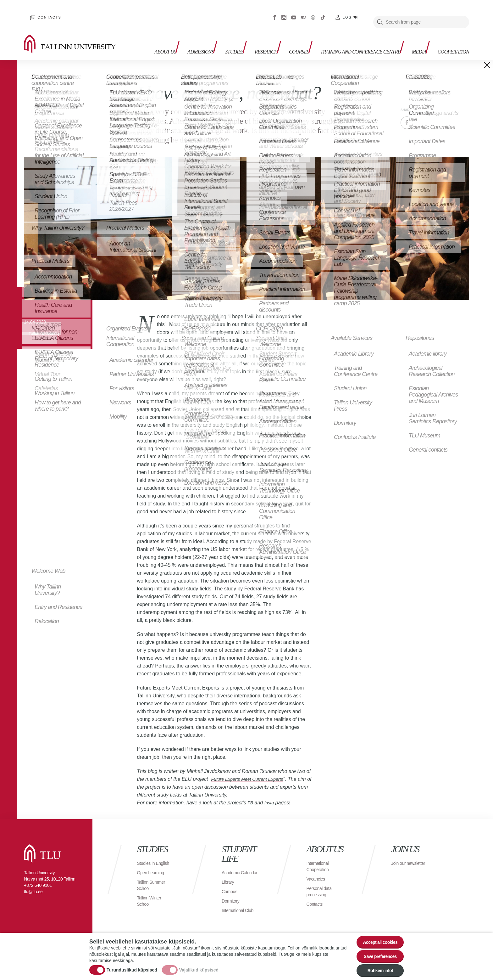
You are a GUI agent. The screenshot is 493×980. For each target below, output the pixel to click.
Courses (292, 32)
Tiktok (323, 13)
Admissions (181, 32)
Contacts (44, 13)
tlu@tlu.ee (33, 882)
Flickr (303, 13)
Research (255, 32)
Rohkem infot (376, 969)
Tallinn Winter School (151, 898)
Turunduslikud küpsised (132, 966)
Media (410, 32)
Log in (350, 13)
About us (143, 35)
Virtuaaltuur (313, 13)
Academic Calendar (232, 866)
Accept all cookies (376, 935)
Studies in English (147, 857)
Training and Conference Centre (345, 35)
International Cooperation (319, 857)
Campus (231, 888)
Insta (271, 793)
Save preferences (376, 952)
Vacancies (317, 869)
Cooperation (449, 32)
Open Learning (153, 869)
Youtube (294, 13)
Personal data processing (321, 882)
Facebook (274, 13)
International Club (240, 907)
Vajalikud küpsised (199, 966)
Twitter (423, 113)
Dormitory (232, 898)
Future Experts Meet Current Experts (252, 770)
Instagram (284, 13)
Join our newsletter (402, 857)
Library (229, 879)
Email (438, 113)
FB (251, 793)
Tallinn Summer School (153, 882)
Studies (219, 32)
